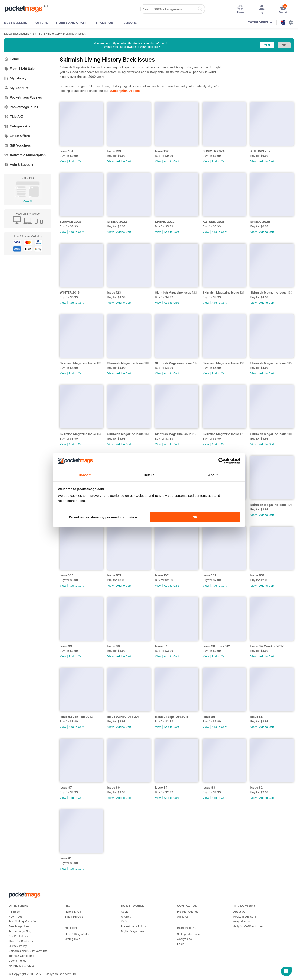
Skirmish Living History (47, 34)
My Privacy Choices (22, 965)
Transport (105, 23)
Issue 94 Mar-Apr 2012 (267, 646)
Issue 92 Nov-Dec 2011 (124, 717)
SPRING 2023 (117, 222)
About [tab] (213, 475)
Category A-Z (17, 126)
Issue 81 (66, 858)
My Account (16, 88)
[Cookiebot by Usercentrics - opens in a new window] (222, 461)
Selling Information (189, 934)
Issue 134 (67, 151)
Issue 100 (257, 575)
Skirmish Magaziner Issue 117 (176, 363)
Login (181, 944)
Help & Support (19, 165)
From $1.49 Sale (19, 69)
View (63, 161)
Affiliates (183, 916)
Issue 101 (209, 575)
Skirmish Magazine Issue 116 (223, 363)
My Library (15, 78)
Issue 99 (66, 646)
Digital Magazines (132, 931)
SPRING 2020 (260, 222)
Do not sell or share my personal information (103, 517)
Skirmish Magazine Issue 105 (271, 505)
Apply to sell (185, 939)
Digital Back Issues (74, 34)
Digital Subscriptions (17, 34)
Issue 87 (66, 788)
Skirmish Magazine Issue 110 (271, 434)
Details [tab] (149, 475)
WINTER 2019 (70, 293)
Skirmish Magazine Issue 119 (80, 363)
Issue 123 (114, 293)
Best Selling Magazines (24, 921)
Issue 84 (161, 788)
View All (28, 201)
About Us (239, 912)
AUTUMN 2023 (261, 151)
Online (125, 921)
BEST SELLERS (16, 23)
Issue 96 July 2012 (216, 646)
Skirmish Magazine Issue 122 (176, 293)
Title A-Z (14, 117)
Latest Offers (17, 136)
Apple (125, 912)
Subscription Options (124, 91)
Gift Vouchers (18, 145)
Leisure (130, 23)
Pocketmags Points (133, 926)
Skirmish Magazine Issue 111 (223, 434)
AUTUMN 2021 (213, 222)
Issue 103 (114, 575)
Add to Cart (76, 161)
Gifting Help (72, 939)
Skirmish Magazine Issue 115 (271, 363)
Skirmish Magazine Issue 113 (128, 434)
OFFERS (42, 23)
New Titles (15, 916)
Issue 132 (162, 151)
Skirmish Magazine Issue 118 (128, 363)
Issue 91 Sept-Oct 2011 (171, 717)
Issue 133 (114, 151)
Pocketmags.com (244, 916)
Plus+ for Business (21, 941)
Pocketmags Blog (20, 931)
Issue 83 (209, 788)
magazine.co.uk (244, 921)
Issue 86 (114, 788)
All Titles (14, 912)
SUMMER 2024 (214, 151)
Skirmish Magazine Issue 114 (80, 434)
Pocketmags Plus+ (21, 107)
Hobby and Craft (72, 23)
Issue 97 (161, 646)
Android (126, 916)
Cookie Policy (17, 961)
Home (12, 59)
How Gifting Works (77, 934)
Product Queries (188, 912)
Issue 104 (67, 575)
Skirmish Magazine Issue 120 (271, 293)
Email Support (74, 916)
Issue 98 (114, 646)
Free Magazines (19, 926)
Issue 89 (209, 717)
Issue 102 (162, 575)
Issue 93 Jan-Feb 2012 (76, 717)
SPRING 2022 (165, 222)
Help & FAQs (73, 912)
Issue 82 (256, 788)
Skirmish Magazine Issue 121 (223, 293)
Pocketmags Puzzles (23, 97)
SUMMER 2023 (71, 222)
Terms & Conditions (21, 956)
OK (195, 517)
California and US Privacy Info (28, 951)
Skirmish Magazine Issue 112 (176, 434)
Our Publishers (18, 936)
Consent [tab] (85, 475)
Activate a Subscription (25, 155)
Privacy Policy (18, 946)
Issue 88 (256, 717)
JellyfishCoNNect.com (248, 926)
